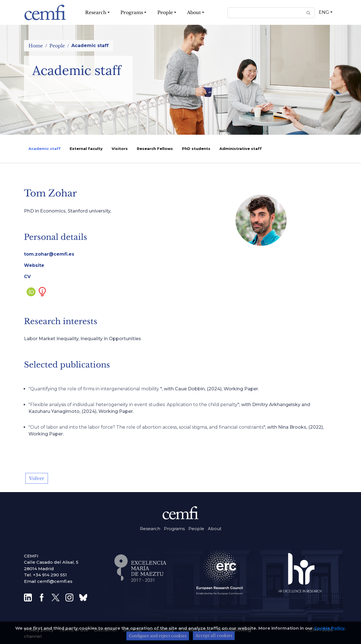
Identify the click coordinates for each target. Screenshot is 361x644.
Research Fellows (155, 149)
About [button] (194, 12)
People (57, 46)
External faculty (86, 149)
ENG (324, 12)
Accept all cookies (214, 636)
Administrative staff (241, 149)
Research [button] (96, 12)
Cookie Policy (329, 628)
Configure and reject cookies (158, 636)
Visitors (120, 149)
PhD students (196, 149)
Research (150, 529)
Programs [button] (132, 12)
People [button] (165, 12)
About (215, 529)
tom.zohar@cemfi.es (49, 254)
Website (34, 265)
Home (36, 46)
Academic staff (45, 149)
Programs (174, 529)
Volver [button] (37, 478)
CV (27, 277)
